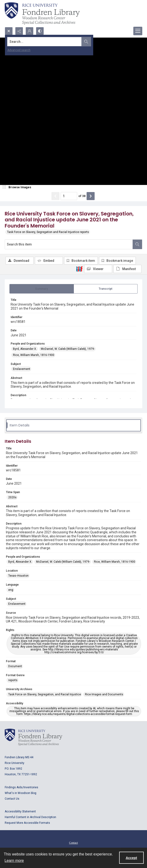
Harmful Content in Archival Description (30, 817)
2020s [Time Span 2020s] (12, 497)
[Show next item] (91, 196)
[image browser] (18, 187)
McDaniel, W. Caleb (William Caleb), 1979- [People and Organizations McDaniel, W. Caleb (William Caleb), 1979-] (68, 349)
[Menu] (138, 31)
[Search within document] (137, 244)
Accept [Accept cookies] (131, 858)
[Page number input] (69, 196)
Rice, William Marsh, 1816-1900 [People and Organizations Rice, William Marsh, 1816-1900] (34, 355)
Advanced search (19, 50)
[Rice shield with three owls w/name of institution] (42, 13)
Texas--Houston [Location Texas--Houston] (18, 576)
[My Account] (29, 31)
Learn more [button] (14, 861)
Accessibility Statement (20, 811)
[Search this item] (69, 244)
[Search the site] (59, 42)
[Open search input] (9, 31)
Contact (73, 843)
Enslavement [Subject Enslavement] (22, 369)
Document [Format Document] (15, 666)
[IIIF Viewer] (98, 269)
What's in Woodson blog (21, 793)
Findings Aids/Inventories (21, 787)
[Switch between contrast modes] (40, 31)
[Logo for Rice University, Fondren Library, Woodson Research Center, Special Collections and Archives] (34, 737)
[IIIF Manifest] (127, 269)
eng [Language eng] (11, 590)
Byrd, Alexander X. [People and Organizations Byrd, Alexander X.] (25, 349)
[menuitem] (73, 842)
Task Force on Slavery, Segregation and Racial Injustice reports (48, 232)
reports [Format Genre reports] (13, 680)
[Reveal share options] (19, 31)
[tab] (42, 289)
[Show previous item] (55, 196)
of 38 (82, 196)
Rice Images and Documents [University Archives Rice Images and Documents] (104, 694)
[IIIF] (79, 269)
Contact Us (12, 799)
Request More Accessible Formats (27, 823)
